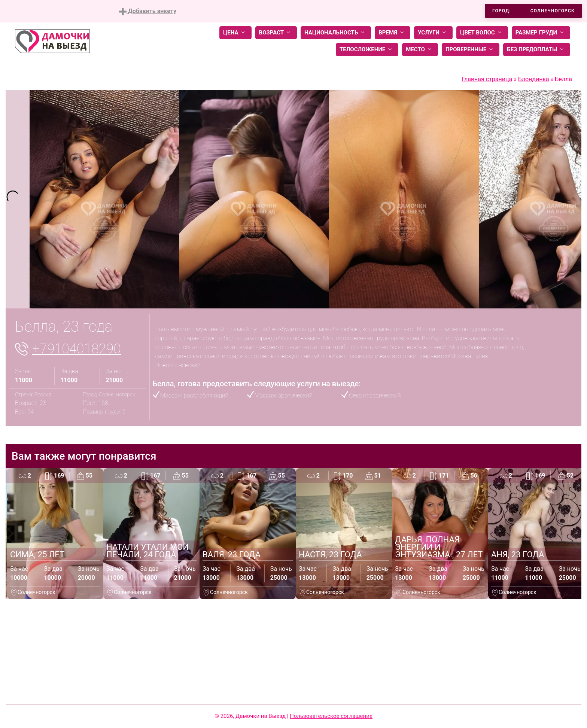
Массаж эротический (284, 395)
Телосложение (367, 50)
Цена (235, 33)
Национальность (336, 33)
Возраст (276, 33)
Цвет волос (482, 33)
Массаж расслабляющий (194, 395)
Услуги (433, 33)
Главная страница (487, 79)
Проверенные (471, 50)
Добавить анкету (148, 11)
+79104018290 (77, 349)
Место (420, 50)
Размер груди (541, 33)
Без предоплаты (537, 50)
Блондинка (534, 79)
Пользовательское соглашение (331, 716)
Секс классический (375, 395)
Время (393, 33)
